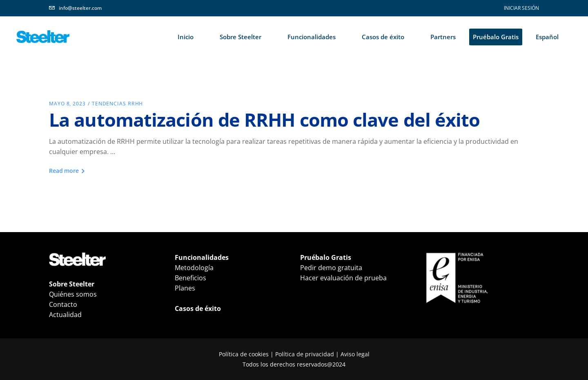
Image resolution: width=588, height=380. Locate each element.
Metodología (194, 268)
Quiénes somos (73, 294)
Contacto (63, 304)
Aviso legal (355, 354)
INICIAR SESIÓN (521, 8)
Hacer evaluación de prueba (343, 278)
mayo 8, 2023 (67, 104)
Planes (185, 288)
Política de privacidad (305, 354)
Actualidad (65, 315)
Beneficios (190, 278)
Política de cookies (244, 354)
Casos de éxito (198, 308)
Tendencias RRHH (118, 104)
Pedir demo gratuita (331, 268)
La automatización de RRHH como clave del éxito (265, 120)
